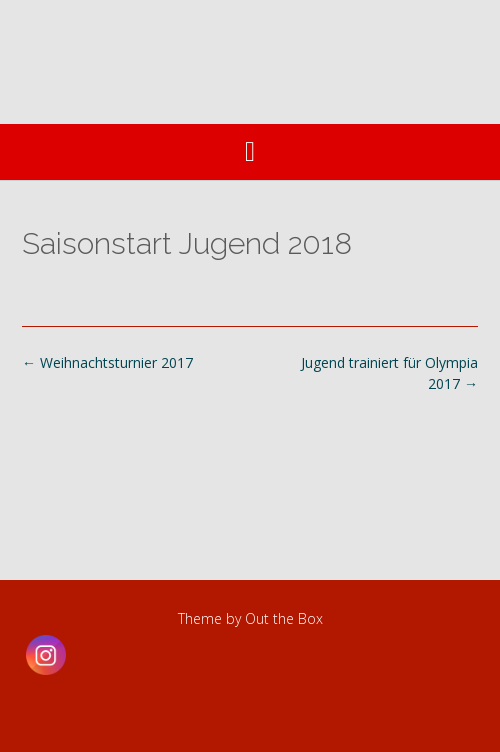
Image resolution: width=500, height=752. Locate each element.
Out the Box (284, 618)
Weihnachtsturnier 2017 (107, 362)
